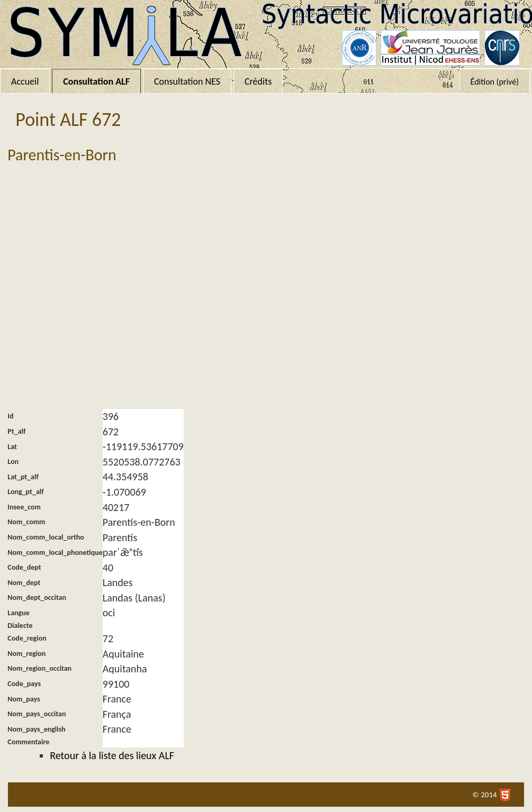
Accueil (25, 81)
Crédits (258, 81)
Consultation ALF (96, 81)
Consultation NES (187, 81)
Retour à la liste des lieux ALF (112, 755)
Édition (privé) (495, 82)
